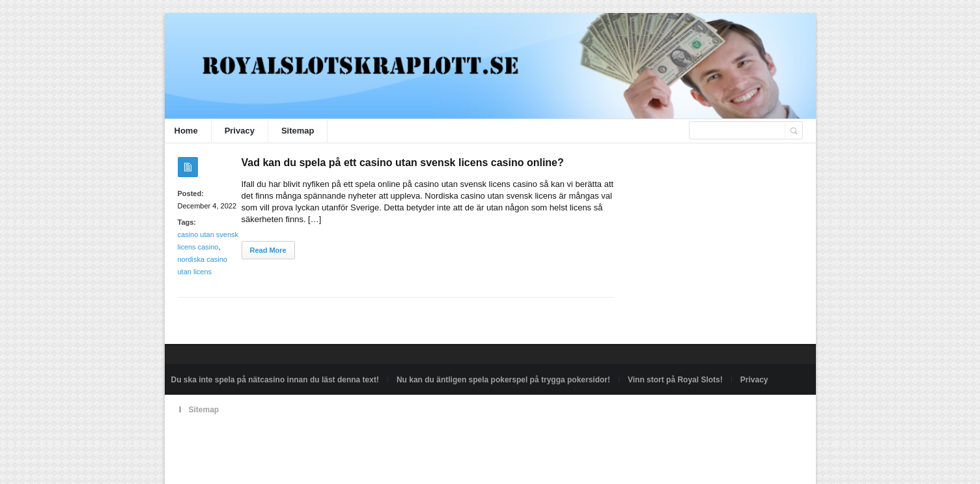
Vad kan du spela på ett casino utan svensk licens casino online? (403, 163)
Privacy (240, 131)
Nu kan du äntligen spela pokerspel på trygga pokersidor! (503, 380)
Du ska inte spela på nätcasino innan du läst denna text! (275, 380)
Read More (268, 250)
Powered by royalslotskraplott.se (228, 440)
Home (186, 131)
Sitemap (298, 131)
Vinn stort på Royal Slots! (675, 380)
